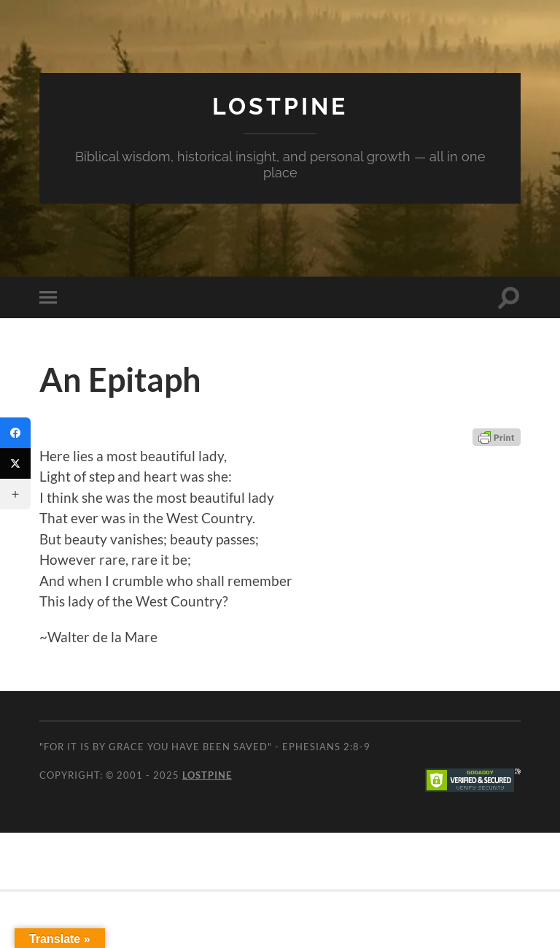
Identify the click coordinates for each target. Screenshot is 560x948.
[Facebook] (15, 433)
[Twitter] (15, 463)
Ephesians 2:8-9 (326, 747)
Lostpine (280, 106)
